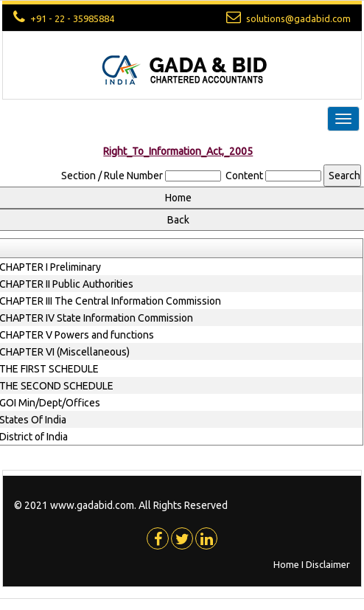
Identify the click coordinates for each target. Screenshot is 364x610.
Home (286, 564)
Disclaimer (328, 564)
